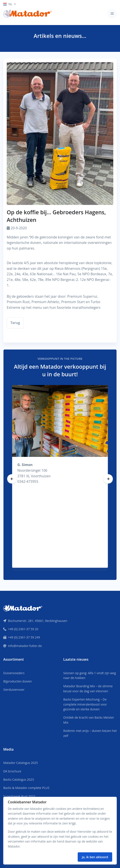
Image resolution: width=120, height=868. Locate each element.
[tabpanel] (60, 476)
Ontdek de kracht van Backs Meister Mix (89, 720)
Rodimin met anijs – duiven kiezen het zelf (90, 733)
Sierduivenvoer (14, 690)
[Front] (23, 608)
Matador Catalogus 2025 (21, 763)
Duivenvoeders (14, 673)
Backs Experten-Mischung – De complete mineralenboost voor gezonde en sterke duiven (85, 704)
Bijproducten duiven (18, 681)
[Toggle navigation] (112, 14)
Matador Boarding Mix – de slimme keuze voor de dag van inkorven (88, 688)
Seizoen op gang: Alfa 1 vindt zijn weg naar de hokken (90, 675)
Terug (15, 323)
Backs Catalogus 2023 (19, 779)
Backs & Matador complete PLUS (26, 788)
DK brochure (12, 771)
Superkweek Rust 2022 (19, 796)
